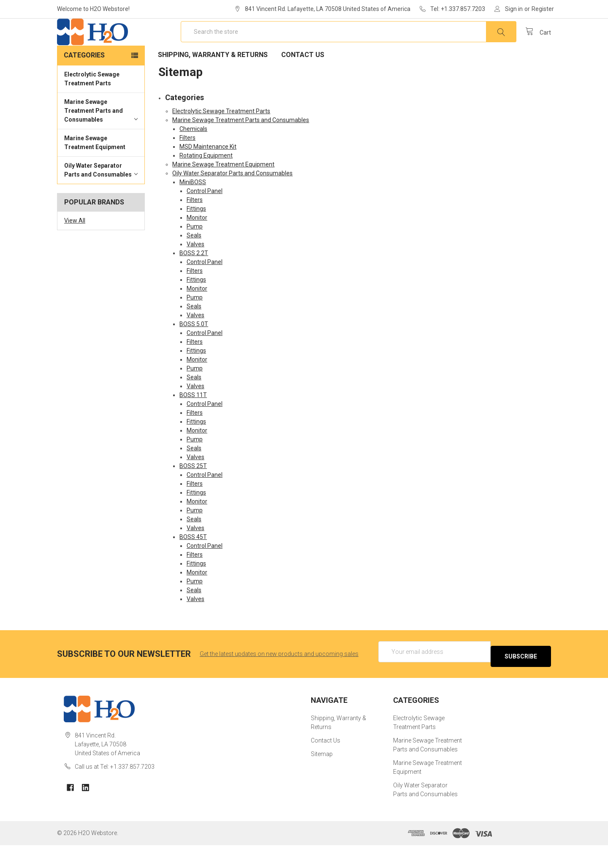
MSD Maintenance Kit (208, 174)
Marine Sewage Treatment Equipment (95, 170)
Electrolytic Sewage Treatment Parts (92, 106)
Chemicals (193, 156)
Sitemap (322, 777)
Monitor (197, 245)
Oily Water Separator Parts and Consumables (101, 197)
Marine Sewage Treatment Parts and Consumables (101, 138)
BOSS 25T (193, 493)
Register (543, 9)
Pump (195, 253)
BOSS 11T (193, 422)
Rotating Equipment (206, 182)
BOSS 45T (193, 564)
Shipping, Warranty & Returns (213, 82)
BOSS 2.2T (194, 280)
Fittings (196, 236)
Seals (194, 262)
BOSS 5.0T (194, 351)
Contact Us (303, 82)
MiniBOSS (193, 209)
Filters (187, 165)
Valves (195, 271)
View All (75, 248)
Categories (84, 82)
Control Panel (205, 218)
